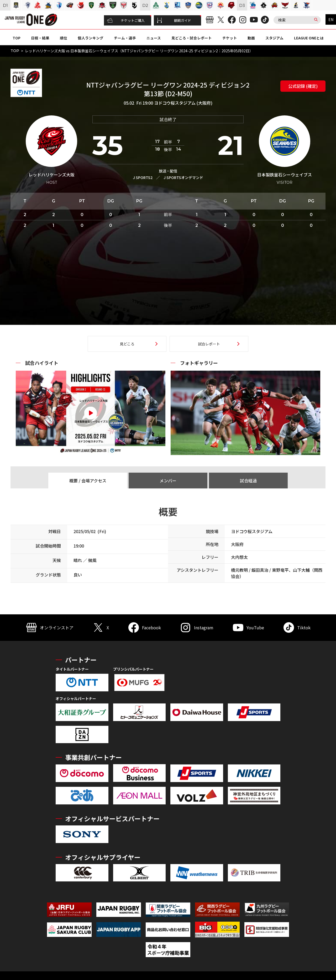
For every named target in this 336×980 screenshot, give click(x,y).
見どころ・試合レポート (192, 38)
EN (331, 19)
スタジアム (274, 38)
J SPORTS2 (143, 177)
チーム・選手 (125, 38)
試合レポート (209, 344)
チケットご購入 (126, 21)
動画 (251, 38)
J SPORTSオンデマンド (183, 177)
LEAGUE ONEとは (309, 38)
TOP (17, 38)
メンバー (168, 481)
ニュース (154, 38)
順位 (64, 38)
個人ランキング (91, 38)
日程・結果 (40, 38)
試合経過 (248, 481)
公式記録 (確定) (303, 86)
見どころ (127, 344)
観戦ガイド (174, 21)
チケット (230, 38)
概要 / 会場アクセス (88, 481)
